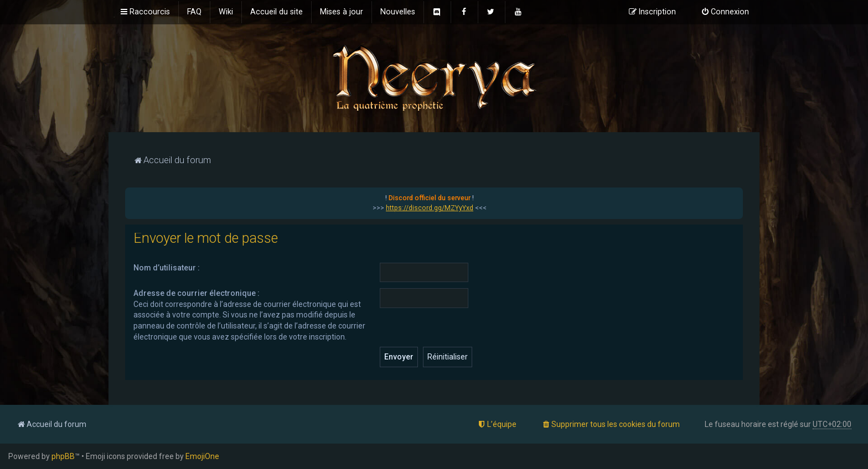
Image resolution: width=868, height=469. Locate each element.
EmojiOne (202, 456)
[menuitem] (194, 12)
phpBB (63, 456)
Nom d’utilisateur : (167, 268)
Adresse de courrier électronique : (197, 293)
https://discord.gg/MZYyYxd (430, 208)
